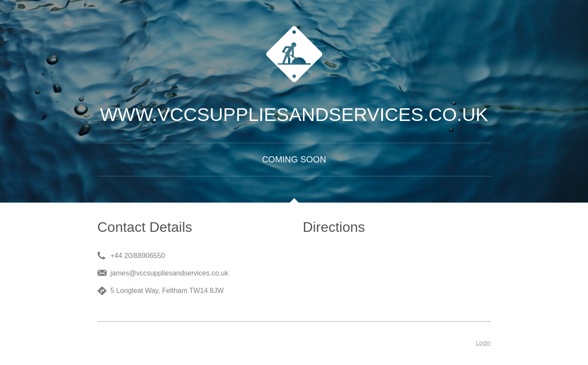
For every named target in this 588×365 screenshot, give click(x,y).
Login (483, 343)
